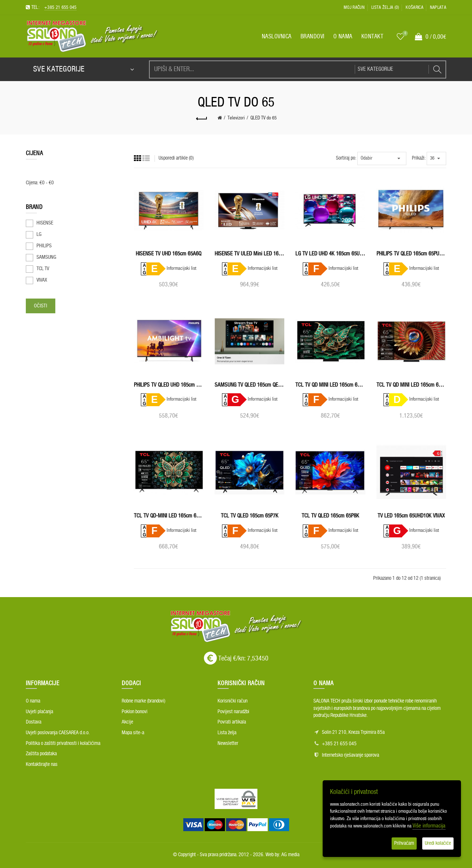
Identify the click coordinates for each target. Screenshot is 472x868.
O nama (33, 701)
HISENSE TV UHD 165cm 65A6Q (169, 254)
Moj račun (354, 7)
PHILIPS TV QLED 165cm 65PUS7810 (411, 254)
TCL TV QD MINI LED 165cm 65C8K (411, 385)
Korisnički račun (232, 701)
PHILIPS (44, 246)
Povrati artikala (232, 722)
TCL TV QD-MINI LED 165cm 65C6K (169, 516)
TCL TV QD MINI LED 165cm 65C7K (330, 385)
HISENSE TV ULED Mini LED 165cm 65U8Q (249, 254)
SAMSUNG (46, 257)
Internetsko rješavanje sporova (350, 755)
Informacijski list (181, 269)
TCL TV (43, 269)
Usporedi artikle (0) (176, 158)
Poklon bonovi (135, 712)
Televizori (236, 118)
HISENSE (45, 223)
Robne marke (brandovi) (143, 701)
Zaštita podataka (41, 754)
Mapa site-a (133, 733)
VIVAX (42, 280)
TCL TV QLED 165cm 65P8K (330, 516)
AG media (290, 855)
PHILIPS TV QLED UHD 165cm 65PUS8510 (169, 385)
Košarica (414, 7)
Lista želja (227, 733)
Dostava (34, 722)
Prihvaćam (404, 843)
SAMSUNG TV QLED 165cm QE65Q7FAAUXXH (249, 385)
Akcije (127, 722)
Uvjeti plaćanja (39, 712)
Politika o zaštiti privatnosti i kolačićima (63, 743)
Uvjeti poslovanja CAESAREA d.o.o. (58, 733)
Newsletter (228, 743)
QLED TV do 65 (263, 118)
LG (39, 234)
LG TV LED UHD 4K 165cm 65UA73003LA (330, 254)
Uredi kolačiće (438, 843)
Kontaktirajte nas (42, 764)
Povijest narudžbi (233, 712)
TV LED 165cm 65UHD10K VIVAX (411, 516)
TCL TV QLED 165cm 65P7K (250, 516)
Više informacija (429, 826)
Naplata (438, 7)
